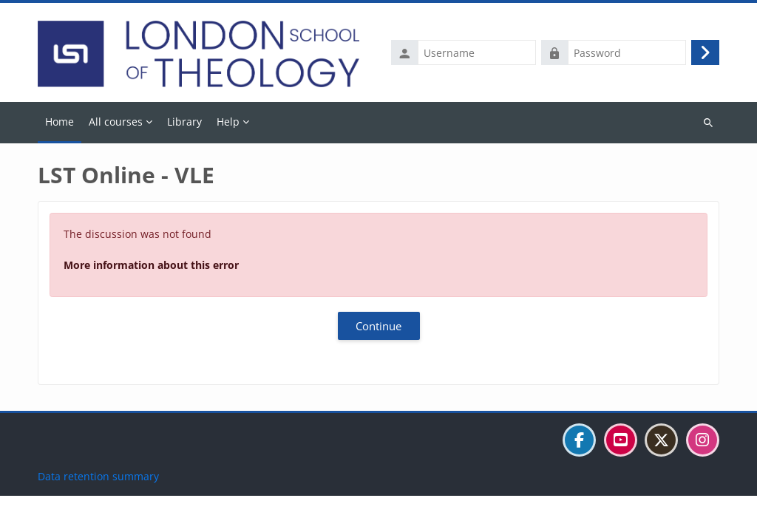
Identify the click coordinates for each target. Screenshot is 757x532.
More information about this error (151, 265)
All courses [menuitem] (116, 122)
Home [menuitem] (60, 122)
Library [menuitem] (184, 122)
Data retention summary (98, 512)
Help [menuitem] (228, 122)
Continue (378, 326)
